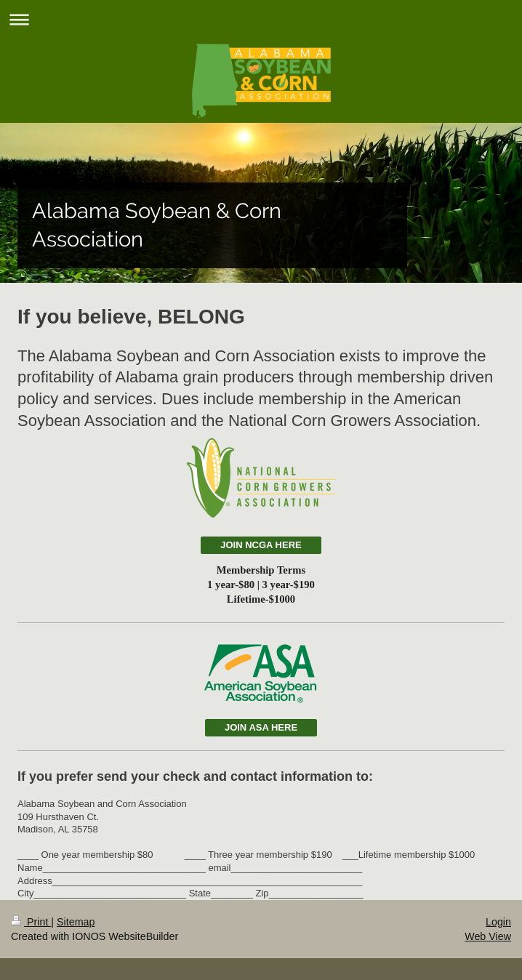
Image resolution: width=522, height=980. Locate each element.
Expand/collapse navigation (261, 19)
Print (31, 922)
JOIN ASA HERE (261, 727)
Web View (488, 936)
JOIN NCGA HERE (261, 545)
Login (498, 922)
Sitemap (76, 922)
